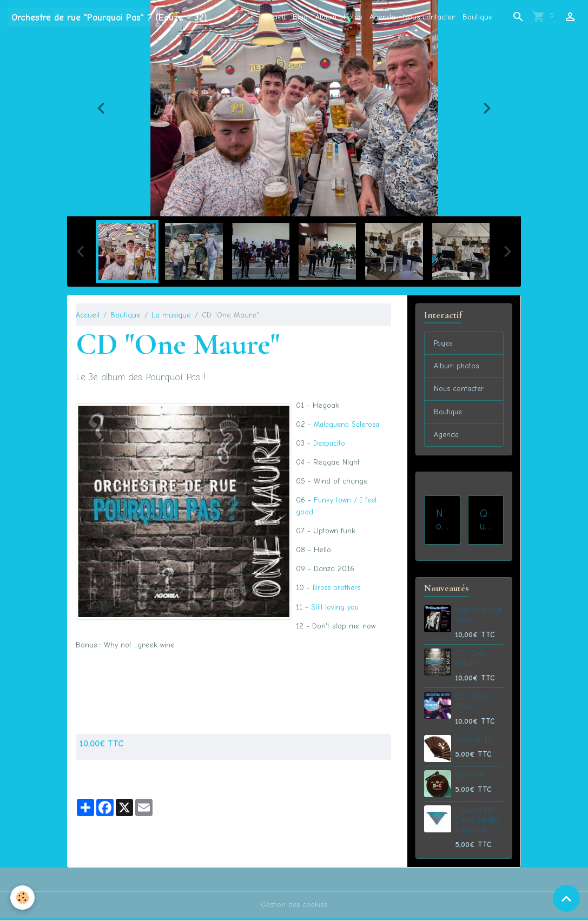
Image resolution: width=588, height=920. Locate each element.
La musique (171, 315)
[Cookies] (23, 898)
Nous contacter (429, 17)
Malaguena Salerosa (349, 424)
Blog (300, 17)
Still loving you (335, 606)
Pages (444, 344)
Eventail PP (474, 742)
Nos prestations (441, 522)
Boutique (478, 17)
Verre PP (470, 777)
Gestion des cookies (294, 906)
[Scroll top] (566, 898)
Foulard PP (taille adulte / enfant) (477, 822)
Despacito (330, 443)
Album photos (339, 17)
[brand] (109, 17)
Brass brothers (338, 587)
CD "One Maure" (470, 660)
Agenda (382, 17)
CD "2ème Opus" (473, 703)
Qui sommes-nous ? (485, 522)
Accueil (273, 17)
